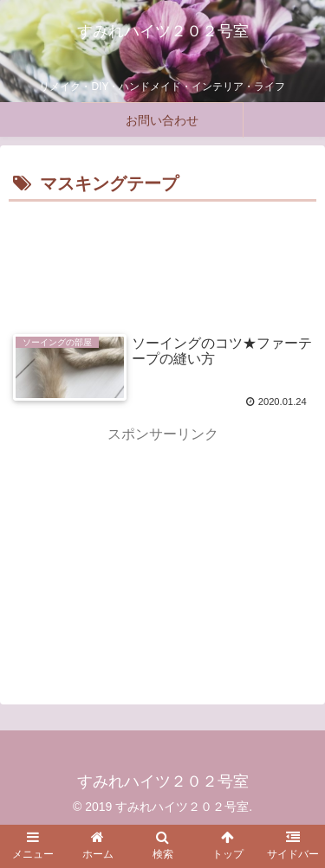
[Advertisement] (162, 259)
